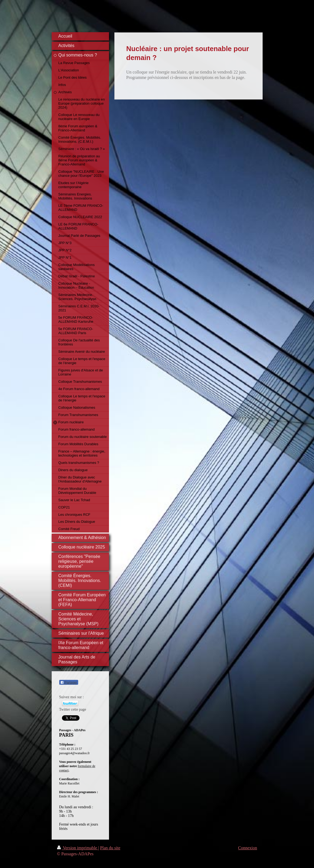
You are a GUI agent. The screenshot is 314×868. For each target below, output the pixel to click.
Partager (69, 683)
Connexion (247, 848)
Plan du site (110, 848)
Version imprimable (78, 848)
